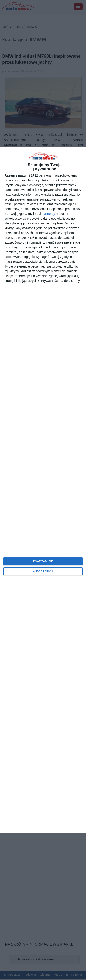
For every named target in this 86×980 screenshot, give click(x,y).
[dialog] (43, 490)
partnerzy (48, 214)
